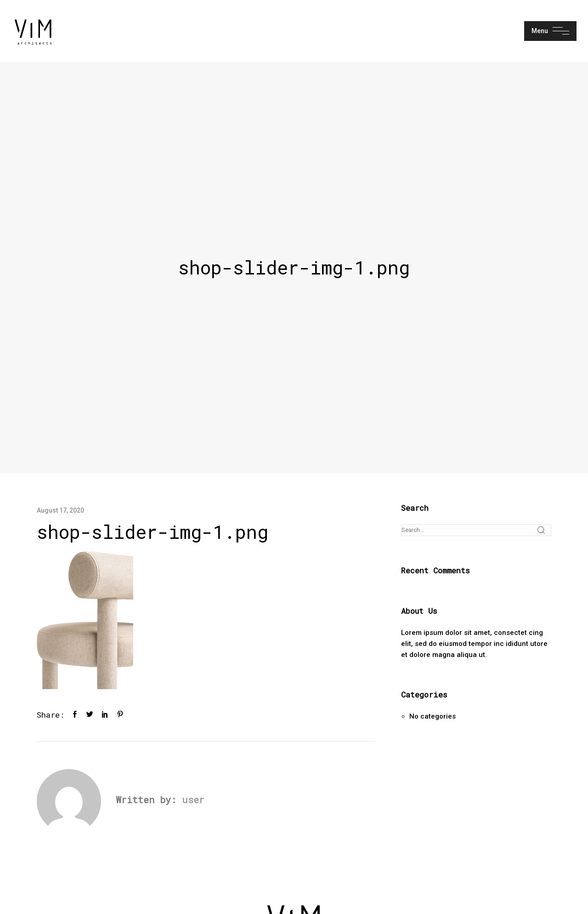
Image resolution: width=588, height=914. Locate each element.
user (193, 800)
